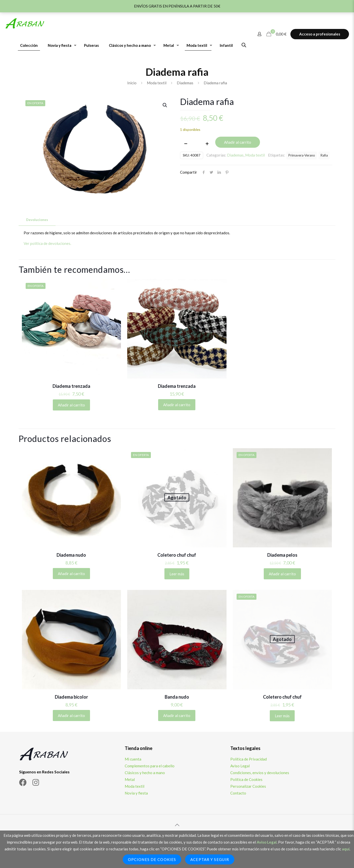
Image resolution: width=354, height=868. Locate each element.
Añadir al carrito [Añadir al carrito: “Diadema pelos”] (282, 574)
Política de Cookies (246, 779)
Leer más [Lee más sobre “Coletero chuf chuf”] (177, 574)
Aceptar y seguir (210, 859)
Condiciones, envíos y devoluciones (260, 773)
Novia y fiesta (136, 793)
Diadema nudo (71, 555)
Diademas (185, 83)
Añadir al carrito (238, 142)
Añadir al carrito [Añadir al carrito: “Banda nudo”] (177, 715)
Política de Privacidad (249, 759)
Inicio (132, 83)
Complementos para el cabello (150, 766)
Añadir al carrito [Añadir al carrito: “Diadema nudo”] (71, 574)
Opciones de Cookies (152, 859)
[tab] (37, 220)
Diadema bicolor (71, 697)
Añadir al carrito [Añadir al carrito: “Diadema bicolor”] (71, 715)
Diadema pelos (282, 555)
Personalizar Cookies (248, 786)
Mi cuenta (133, 759)
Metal (130, 779)
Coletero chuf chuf (177, 555)
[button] (165, 105)
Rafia (324, 155)
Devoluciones (37, 220)
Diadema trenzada (71, 386)
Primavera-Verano (302, 155)
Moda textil (157, 83)
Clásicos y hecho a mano (145, 773)
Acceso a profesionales (320, 34)
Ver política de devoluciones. (47, 243)
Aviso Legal (240, 766)
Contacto (238, 793)
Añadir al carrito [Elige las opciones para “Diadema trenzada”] (71, 405)
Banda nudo (177, 697)
